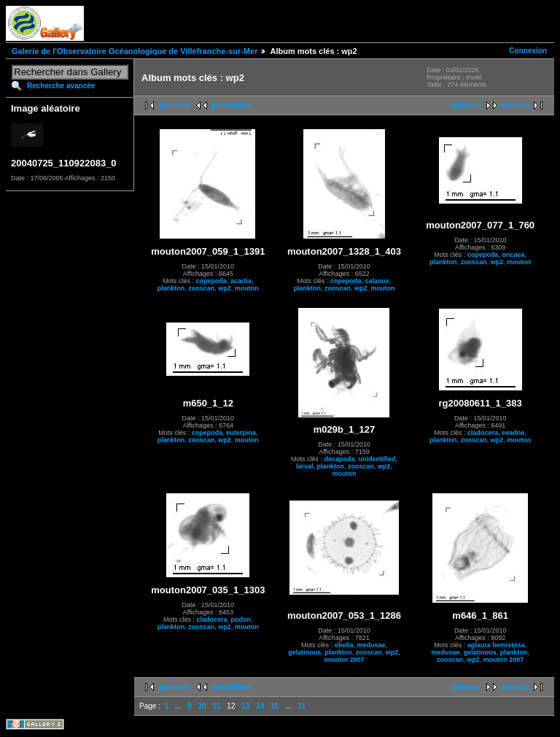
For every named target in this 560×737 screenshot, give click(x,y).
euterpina (241, 433)
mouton (247, 288)
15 (275, 706)
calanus (377, 281)
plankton (171, 288)
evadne (513, 433)
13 (245, 706)
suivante (466, 105)
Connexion (528, 51)
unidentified (377, 459)
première (174, 105)
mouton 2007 (344, 660)
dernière (515, 105)
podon (241, 620)
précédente (231, 105)
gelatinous (304, 652)
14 (260, 706)
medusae (371, 645)
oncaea (513, 255)
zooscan (201, 288)
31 (302, 706)
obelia (343, 645)
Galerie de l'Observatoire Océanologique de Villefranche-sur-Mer (135, 51)
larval (305, 466)
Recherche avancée (61, 86)
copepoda (212, 281)
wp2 (225, 288)
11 (216, 706)
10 (202, 706)
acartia (241, 281)
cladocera (483, 433)
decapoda (339, 459)
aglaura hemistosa (496, 645)
